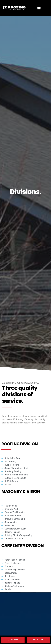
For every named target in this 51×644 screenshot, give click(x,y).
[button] (39, 8)
